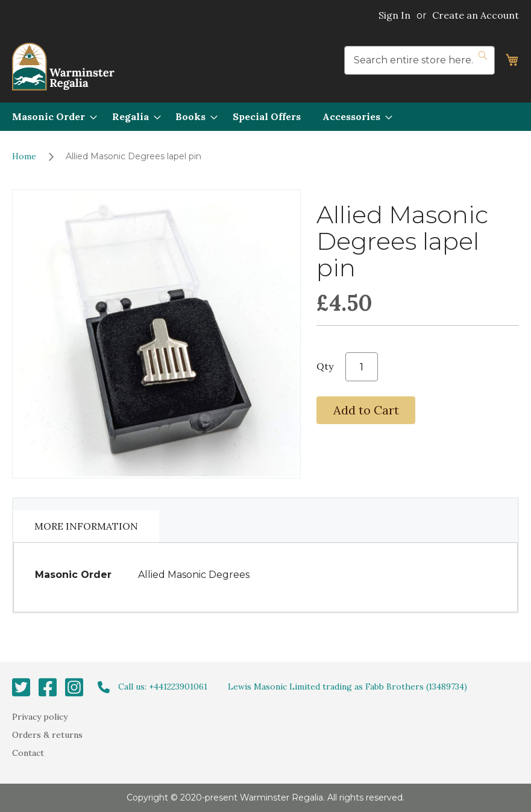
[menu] (265, 117)
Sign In (394, 15)
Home (24, 156)
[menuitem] (51, 117)
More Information (86, 526)
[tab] (86, 526)
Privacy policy (40, 716)
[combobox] (419, 60)
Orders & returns (47, 735)
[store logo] (63, 67)
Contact (28, 753)
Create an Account (476, 15)
